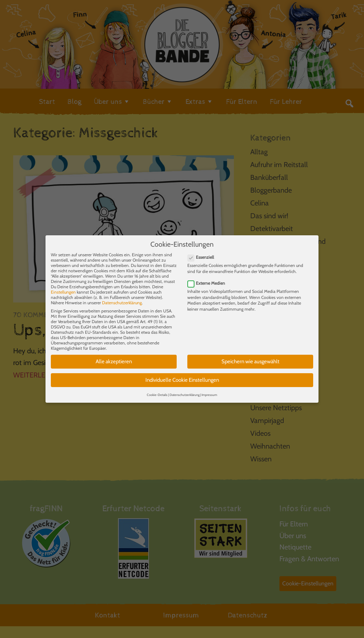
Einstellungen (63, 287)
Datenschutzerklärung (122, 298)
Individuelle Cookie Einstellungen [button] (182, 375)
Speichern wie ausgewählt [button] (250, 357)
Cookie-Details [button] (157, 390)
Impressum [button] (209, 390)
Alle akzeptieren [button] (114, 357)
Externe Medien (208, 278)
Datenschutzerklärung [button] (184, 390)
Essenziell (203, 253)
